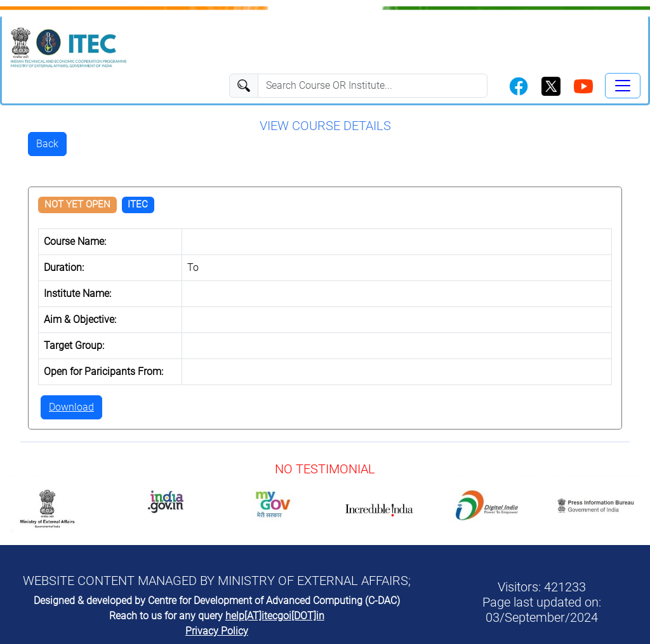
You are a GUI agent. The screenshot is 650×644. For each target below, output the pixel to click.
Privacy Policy (217, 631)
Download (71, 407)
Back (47, 144)
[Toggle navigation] (623, 86)
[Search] (373, 86)
